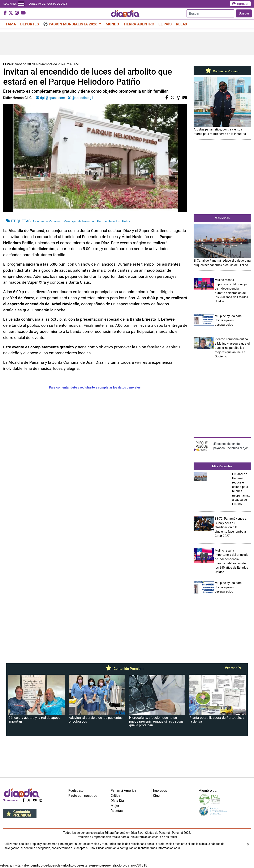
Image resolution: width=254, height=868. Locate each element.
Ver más (233, 668)
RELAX (182, 24)
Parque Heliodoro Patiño (114, 221)
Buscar (244, 13)
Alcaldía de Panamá (46, 221)
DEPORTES (29, 24)
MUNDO (112, 24)
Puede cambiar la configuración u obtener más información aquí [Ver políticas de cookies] (138, 848)
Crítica (116, 796)
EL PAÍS (165, 24)
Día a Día (117, 801)
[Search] (210, 13)
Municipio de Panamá (79, 221)
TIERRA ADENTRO (139, 24)
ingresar (240, 4)
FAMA (11, 24)
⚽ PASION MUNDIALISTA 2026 (71, 24)
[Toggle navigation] (21, 4)
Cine (156, 796)
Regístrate (76, 791)
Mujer (115, 806)
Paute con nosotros (83, 796)
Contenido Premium (222, 71)
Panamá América (124, 791)
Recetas (117, 811)
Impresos (160, 791)
